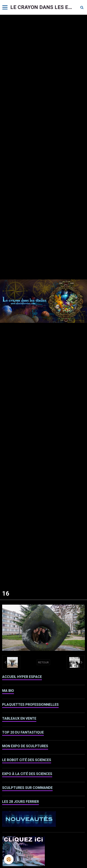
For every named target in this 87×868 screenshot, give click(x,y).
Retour (43, 662)
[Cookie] (9, 859)
